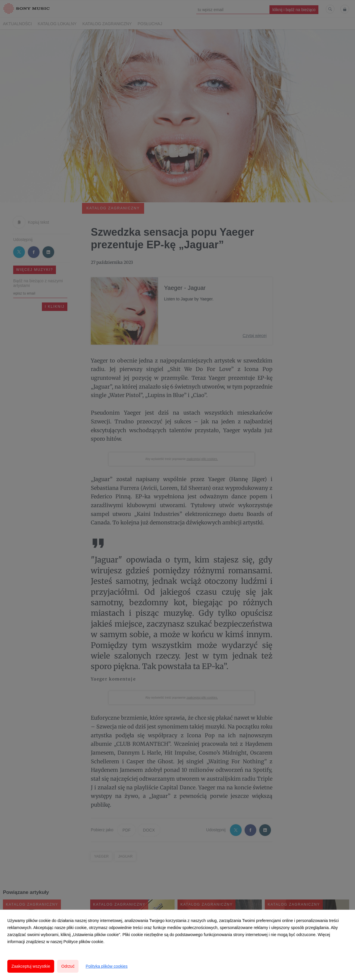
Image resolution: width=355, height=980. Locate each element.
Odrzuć (68, 966)
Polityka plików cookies (106, 966)
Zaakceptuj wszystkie (31, 966)
